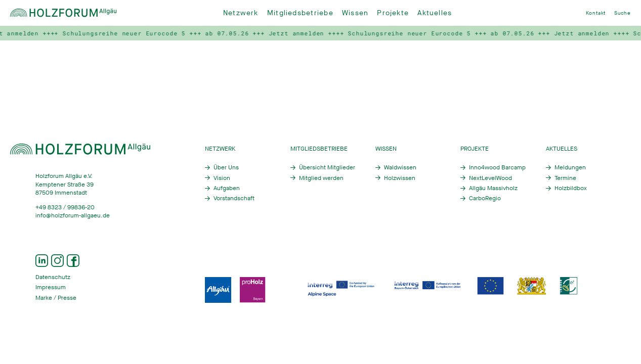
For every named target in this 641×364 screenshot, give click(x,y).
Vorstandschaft (234, 198)
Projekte (393, 13)
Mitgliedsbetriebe (300, 13)
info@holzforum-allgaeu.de (73, 215)
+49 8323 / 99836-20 (65, 207)
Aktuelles (435, 13)
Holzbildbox (571, 188)
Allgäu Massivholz (493, 188)
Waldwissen (400, 167)
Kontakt (596, 13)
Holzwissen (400, 178)
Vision (222, 178)
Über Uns (226, 167)
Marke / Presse (56, 298)
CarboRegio (485, 198)
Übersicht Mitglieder (327, 167)
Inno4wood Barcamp (497, 167)
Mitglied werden (321, 178)
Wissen (355, 13)
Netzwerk (241, 13)
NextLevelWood (490, 178)
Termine (565, 178)
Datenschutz (53, 277)
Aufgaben (227, 188)
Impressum (51, 287)
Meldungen (570, 167)
